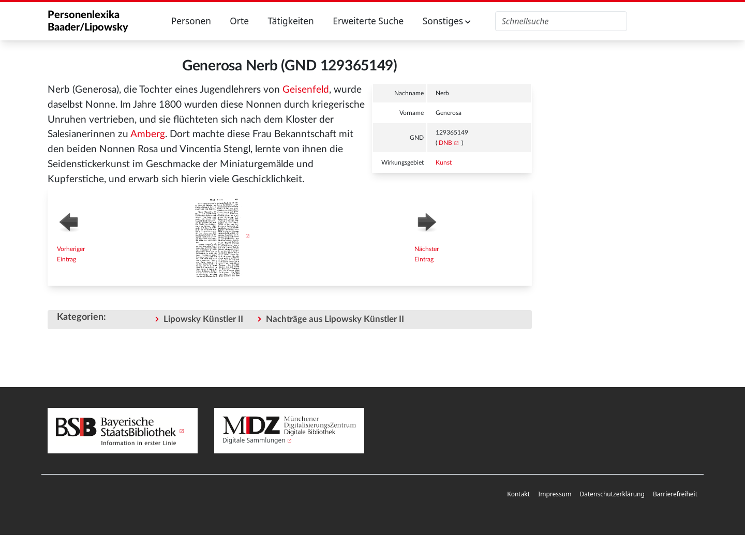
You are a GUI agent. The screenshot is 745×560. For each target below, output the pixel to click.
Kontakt (518, 494)
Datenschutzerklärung (612, 494)
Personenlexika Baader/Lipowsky (88, 21)
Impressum (555, 494)
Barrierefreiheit (675, 494)
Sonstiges (447, 21)
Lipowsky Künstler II (203, 319)
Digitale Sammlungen (254, 440)
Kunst (444, 163)
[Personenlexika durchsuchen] (561, 21)
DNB (445, 143)
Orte (239, 21)
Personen (191, 21)
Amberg (148, 134)
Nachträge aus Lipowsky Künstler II (335, 319)
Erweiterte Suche (368, 21)
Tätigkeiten (290, 21)
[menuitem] (518, 495)
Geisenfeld (306, 90)
